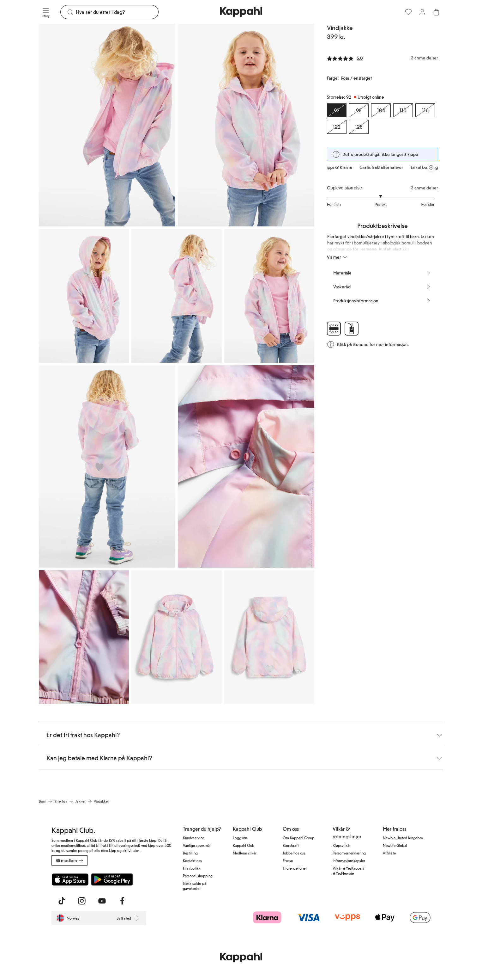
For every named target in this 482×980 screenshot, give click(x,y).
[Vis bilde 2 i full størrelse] (246, 125)
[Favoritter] (408, 12)
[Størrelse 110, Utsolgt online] (403, 110)
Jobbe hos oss (294, 853)
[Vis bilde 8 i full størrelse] (84, 637)
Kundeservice (193, 838)
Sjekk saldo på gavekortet (195, 886)
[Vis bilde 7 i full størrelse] (246, 467)
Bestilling (190, 853)
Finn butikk (192, 868)
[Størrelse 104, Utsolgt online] (381, 110)
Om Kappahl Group (298, 838)
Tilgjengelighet (295, 868)
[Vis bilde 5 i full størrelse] (269, 296)
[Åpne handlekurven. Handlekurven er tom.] (436, 12)
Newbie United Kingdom (403, 838)
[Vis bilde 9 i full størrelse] (176, 637)
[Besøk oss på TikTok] (62, 901)
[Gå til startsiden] (241, 12)
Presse (288, 860)
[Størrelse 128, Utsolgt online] (359, 127)
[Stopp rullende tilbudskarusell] (431, 167)
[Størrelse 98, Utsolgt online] (359, 110)
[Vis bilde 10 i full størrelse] (269, 637)
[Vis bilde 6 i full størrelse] (107, 467)
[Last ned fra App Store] (70, 879)
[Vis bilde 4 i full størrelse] (176, 296)
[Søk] (117, 12)
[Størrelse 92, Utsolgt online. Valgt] (337, 110)
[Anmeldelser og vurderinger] (383, 58)
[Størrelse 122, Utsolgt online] (337, 127)
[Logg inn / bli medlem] (422, 12)
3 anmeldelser (425, 188)
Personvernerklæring (349, 853)
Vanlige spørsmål (197, 845)
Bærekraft (291, 845)
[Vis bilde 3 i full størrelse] (84, 296)
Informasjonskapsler (349, 860)
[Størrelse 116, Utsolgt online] (425, 110)
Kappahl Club (244, 845)
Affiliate (389, 853)
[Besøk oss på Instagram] (82, 901)
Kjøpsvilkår (342, 845)
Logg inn (240, 838)
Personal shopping (198, 876)
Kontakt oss (192, 860)
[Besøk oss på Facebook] (122, 901)
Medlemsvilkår (245, 853)
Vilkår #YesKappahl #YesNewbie (349, 871)
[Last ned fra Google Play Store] (112, 879)
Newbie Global (395, 845)
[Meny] (46, 12)
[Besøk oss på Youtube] (102, 901)
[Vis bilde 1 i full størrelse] (107, 125)
